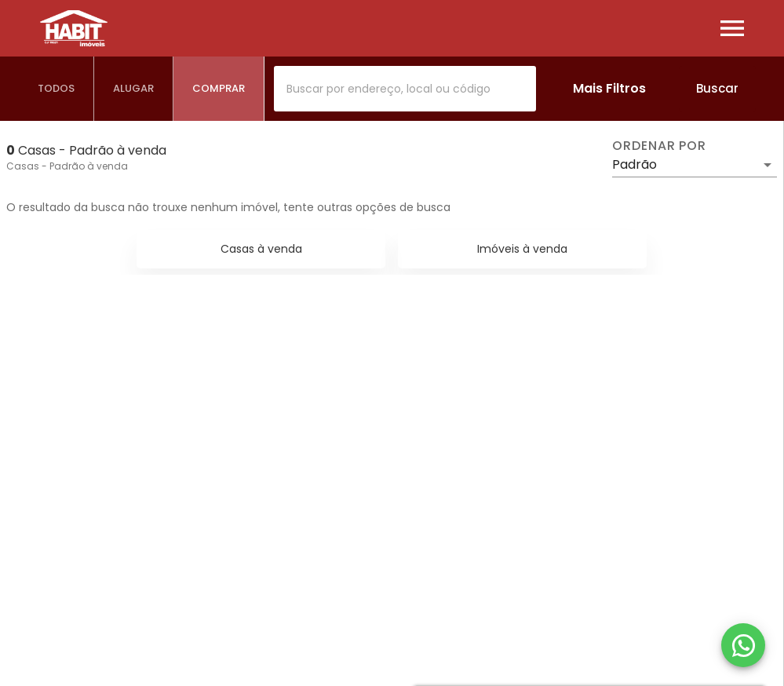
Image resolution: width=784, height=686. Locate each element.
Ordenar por (659, 146)
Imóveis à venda (522, 249)
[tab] (57, 89)
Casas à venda (261, 249)
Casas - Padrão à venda (67, 166)
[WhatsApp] (743, 645)
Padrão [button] (634, 164)
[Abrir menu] (732, 28)
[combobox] (405, 89)
